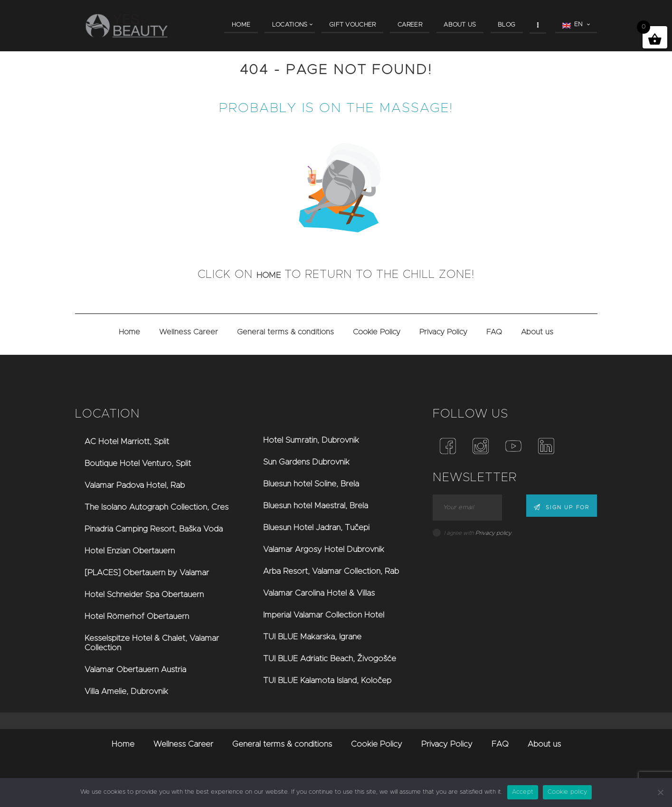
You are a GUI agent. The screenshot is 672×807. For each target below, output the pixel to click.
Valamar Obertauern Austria (135, 669)
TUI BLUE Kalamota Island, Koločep (327, 680)
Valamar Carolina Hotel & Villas (319, 593)
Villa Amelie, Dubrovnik (126, 691)
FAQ (494, 332)
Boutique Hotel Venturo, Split (138, 463)
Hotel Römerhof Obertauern (137, 616)
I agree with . (478, 533)
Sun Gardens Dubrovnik (306, 462)
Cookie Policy (377, 332)
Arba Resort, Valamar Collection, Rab (331, 571)
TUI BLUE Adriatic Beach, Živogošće (330, 659)
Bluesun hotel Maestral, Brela (316, 506)
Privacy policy (493, 533)
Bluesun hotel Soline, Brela (311, 484)
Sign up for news (558, 508)
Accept (523, 792)
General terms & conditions (285, 332)
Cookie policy (567, 792)
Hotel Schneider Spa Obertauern (144, 594)
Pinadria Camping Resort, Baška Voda (154, 529)
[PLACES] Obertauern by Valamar (147, 573)
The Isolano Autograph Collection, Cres (156, 507)
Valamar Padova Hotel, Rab (135, 485)
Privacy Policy (443, 332)
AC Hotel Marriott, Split (127, 441)
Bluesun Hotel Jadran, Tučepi (316, 527)
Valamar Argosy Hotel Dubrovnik (324, 549)
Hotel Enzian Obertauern (130, 551)
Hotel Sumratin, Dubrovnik (311, 440)
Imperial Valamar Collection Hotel (324, 615)
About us (537, 332)
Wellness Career (189, 332)
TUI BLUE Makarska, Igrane (312, 637)
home (269, 275)
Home (129, 332)
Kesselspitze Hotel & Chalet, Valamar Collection (152, 643)
